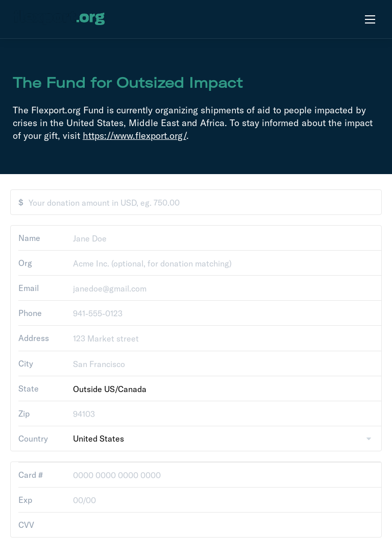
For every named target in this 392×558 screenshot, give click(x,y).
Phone (30, 313)
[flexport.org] (59, 19)
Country (33, 439)
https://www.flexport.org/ (134, 136)
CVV (26, 525)
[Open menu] (370, 19)
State (29, 389)
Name (29, 238)
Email (29, 288)
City (26, 363)
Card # (31, 475)
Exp (25, 500)
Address (34, 338)
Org (25, 263)
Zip (24, 414)
